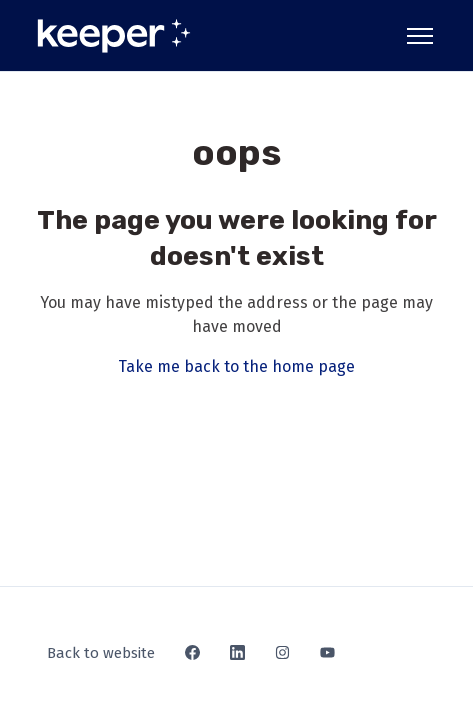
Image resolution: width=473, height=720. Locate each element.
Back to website (101, 653)
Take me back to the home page (236, 366)
